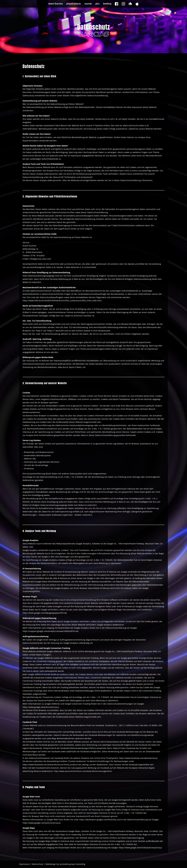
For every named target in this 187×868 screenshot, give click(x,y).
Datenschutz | (38, 864)
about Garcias (55, 4)
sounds (88, 4)
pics (97, 4)
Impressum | (25, 864)
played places (74, 4)
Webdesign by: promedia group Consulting (65, 864)
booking (107, 4)
